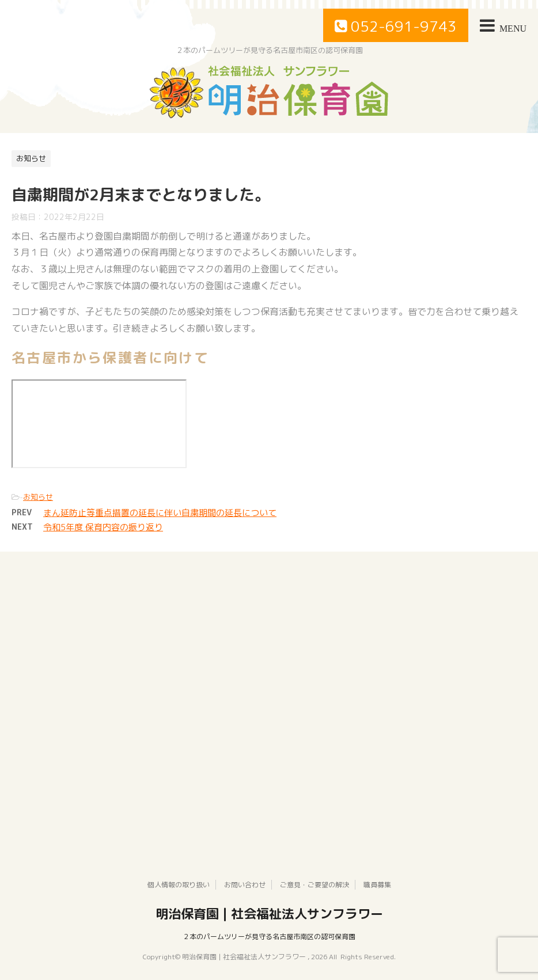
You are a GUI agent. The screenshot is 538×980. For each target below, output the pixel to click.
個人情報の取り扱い (179, 885)
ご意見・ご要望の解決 (315, 885)
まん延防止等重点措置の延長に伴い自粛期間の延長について (160, 513)
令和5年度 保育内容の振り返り (103, 527)
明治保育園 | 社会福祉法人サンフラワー (269, 914)
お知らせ (38, 497)
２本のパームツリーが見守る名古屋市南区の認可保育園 (269, 937)
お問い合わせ (245, 885)
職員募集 (377, 885)
